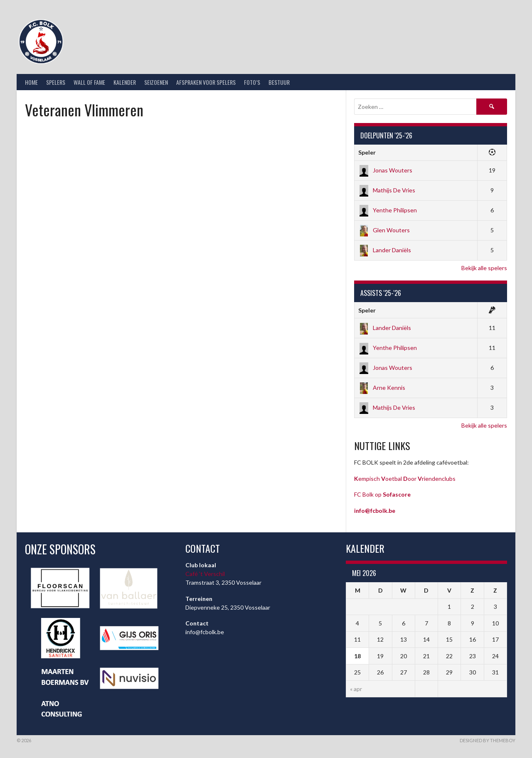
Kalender (125, 82)
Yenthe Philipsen (388, 210)
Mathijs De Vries (387, 190)
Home (31, 82)
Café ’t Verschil (205, 574)
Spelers (56, 82)
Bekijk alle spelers (484, 268)
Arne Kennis (382, 388)
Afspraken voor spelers (206, 82)
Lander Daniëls (385, 250)
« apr (356, 689)
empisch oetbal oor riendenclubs (405, 479)
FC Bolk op (382, 494)
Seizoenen (156, 82)
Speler (367, 152)
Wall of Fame (89, 82)
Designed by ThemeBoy (488, 740)
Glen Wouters (384, 230)
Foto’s (252, 82)
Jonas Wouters (385, 170)
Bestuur (279, 82)
